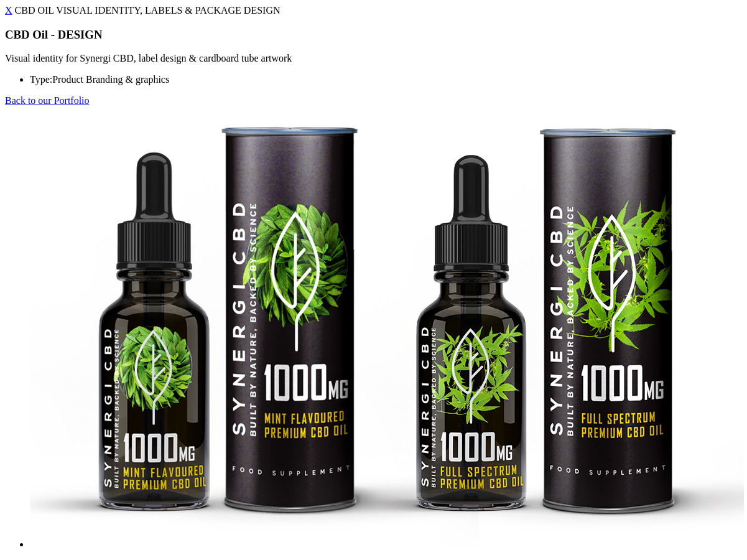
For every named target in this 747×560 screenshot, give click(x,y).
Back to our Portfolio (47, 100)
